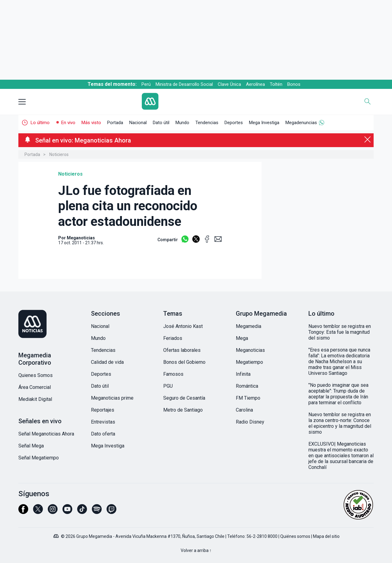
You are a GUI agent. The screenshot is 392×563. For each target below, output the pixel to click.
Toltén (276, 84)
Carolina (244, 410)
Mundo (182, 123)
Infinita (243, 374)
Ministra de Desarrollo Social (184, 84)
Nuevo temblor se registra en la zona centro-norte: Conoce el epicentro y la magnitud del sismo (340, 423)
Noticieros (59, 154)
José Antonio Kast (183, 326)
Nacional (138, 123)
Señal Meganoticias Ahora (46, 434)
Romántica (247, 386)
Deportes (234, 123)
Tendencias (207, 123)
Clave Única (229, 84)
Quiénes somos (295, 536)
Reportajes (103, 410)
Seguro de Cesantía (184, 398)
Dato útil (161, 123)
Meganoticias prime (112, 398)
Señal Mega (31, 446)
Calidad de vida (107, 362)
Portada (115, 123)
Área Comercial (35, 387)
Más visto (91, 123)
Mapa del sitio (326, 536)
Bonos (294, 84)
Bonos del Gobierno (184, 362)
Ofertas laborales (182, 350)
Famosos (173, 374)
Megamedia (249, 326)
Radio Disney (250, 422)
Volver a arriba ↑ (196, 550)
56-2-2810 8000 (262, 536)
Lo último (40, 123)
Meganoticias (250, 350)
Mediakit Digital (35, 399)
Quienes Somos (36, 375)
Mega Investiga (264, 123)
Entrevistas (103, 422)
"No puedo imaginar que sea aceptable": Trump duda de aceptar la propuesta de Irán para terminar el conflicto (338, 394)
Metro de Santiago (183, 410)
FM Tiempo (248, 398)
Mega (242, 338)
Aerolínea (255, 84)
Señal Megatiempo (39, 458)
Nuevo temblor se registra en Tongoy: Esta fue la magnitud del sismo (340, 332)
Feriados (173, 338)
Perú (146, 84)
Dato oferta (103, 434)
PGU (168, 386)
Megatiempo (249, 362)
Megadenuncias (301, 123)
